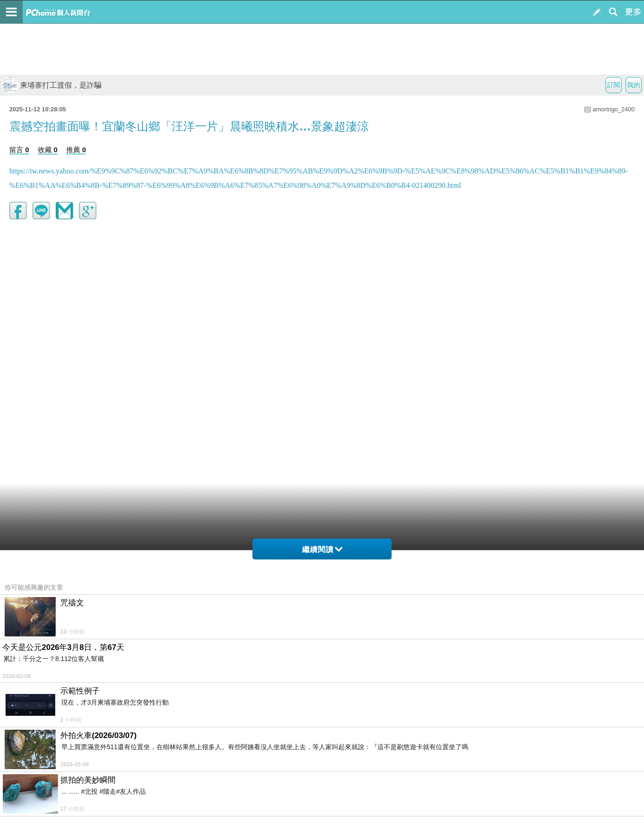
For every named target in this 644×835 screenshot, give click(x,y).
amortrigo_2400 (614, 109)
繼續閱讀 (322, 549)
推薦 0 (76, 150)
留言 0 (19, 150)
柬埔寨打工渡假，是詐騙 (52, 85)
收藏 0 (48, 150)
